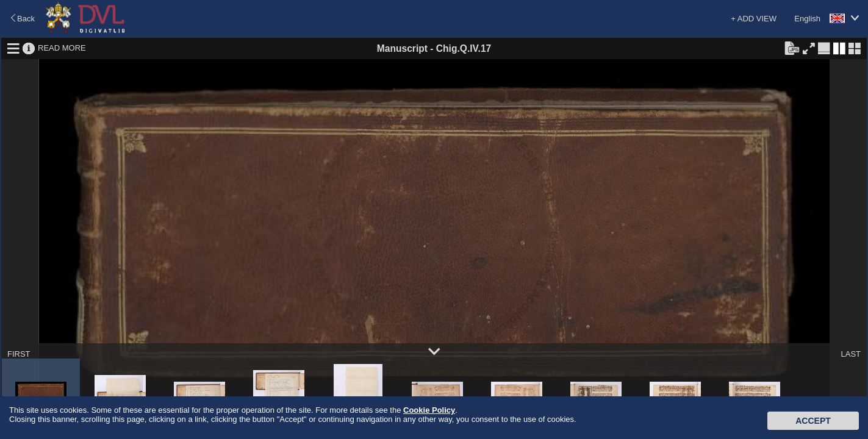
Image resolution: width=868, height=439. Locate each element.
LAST (851, 354)
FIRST (19, 354)
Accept (813, 421)
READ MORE (62, 48)
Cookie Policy (429, 410)
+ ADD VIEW (754, 19)
